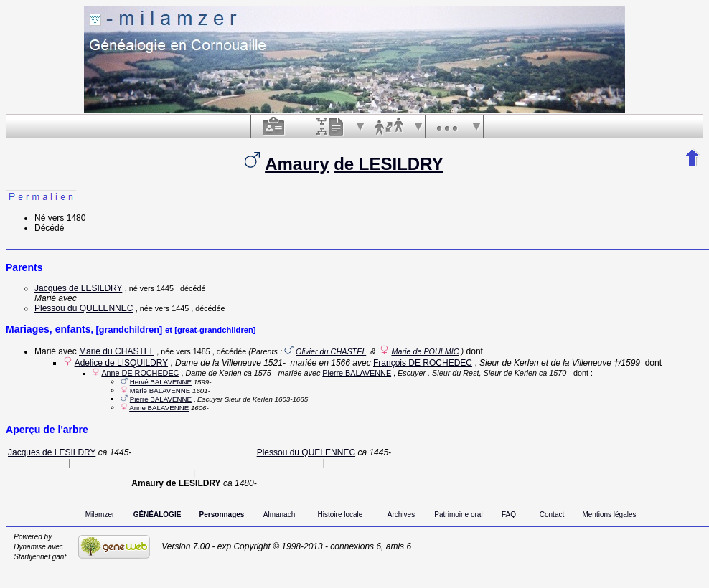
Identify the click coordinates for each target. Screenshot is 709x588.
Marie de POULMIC (425, 351)
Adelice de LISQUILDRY (121, 363)
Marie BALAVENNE (160, 390)
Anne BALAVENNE (159, 408)
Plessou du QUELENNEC (84, 308)
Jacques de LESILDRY (78, 288)
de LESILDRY (388, 164)
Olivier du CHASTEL (331, 351)
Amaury (297, 164)
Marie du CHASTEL (117, 351)
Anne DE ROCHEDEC (140, 373)
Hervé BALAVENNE (161, 382)
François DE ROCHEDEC (423, 363)
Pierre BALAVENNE (357, 373)
